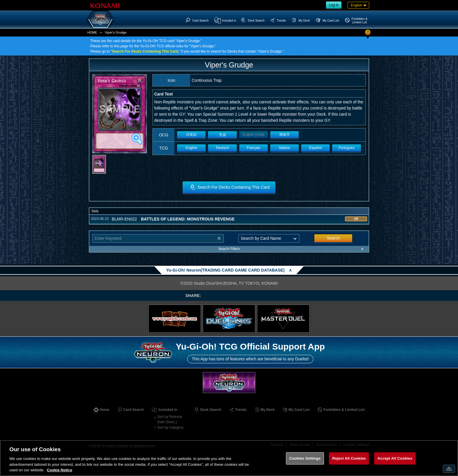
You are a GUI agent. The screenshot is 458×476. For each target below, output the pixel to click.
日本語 (191, 135)
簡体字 (284, 135)
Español (316, 148)
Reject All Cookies (349, 458)
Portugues (347, 148)
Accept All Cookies (395, 458)
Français (254, 148)
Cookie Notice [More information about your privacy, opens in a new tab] (60, 470)
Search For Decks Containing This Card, (145, 51)
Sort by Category (170, 428)
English (191, 148)
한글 (223, 135)
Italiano (285, 148)
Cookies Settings (305, 458)
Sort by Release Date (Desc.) (170, 419)
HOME (92, 32)
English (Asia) (254, 135)
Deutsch (223, 148)
